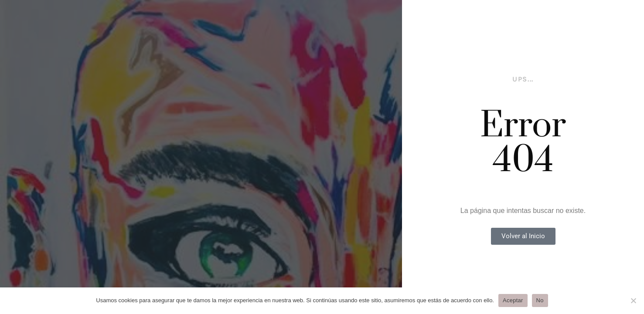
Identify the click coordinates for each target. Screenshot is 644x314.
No (540, 300)
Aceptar (513, 300)
